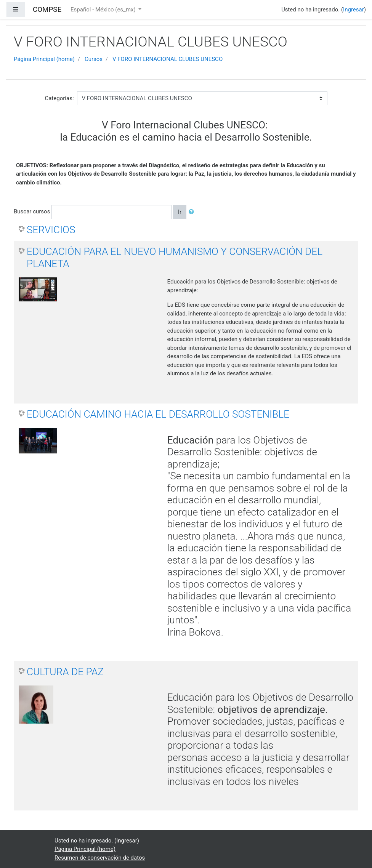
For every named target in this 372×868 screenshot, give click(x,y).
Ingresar (354, 10)
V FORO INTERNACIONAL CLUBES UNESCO (168, 59)
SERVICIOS (51, 230)
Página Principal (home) (44, 59)
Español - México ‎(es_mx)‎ (104, 10)
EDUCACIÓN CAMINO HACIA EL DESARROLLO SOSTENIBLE (158, 414)
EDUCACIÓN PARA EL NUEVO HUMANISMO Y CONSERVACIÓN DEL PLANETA (175, 258)
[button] (193, 212)
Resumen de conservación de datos (100, 858)
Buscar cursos (32, 211)
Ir (180, 212)
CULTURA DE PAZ (65, 672)
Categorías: (59, 98)
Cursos (94, 59)
